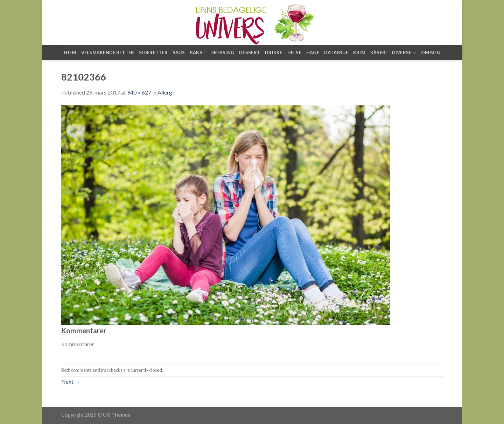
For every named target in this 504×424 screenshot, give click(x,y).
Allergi (166, 92)
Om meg (431, 53)
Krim (359, 53)
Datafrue (336, 53)
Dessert (250, 53)
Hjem (70, 53)
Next (71, 381)
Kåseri (379, 53)
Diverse (404, 53)
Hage (313, 53)
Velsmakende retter (108, 53)
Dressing (222, 53)
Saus (179, 53)
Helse (294, 53)
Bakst (198, 53)
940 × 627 (139, 92)
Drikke (274, 53)
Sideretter (153, 53)
